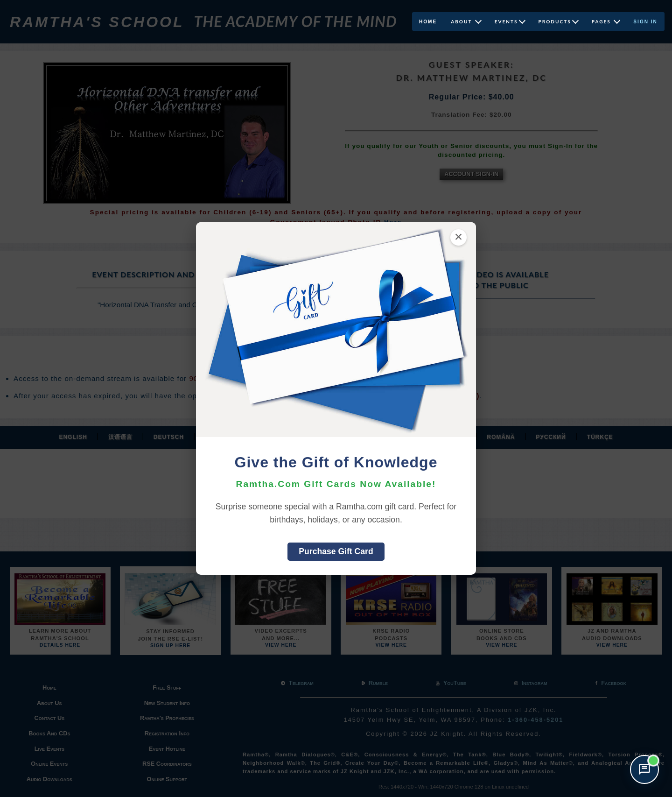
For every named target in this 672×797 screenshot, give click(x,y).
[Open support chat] (644, 769)
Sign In (645, 22)
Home (428, 22)
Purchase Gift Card (336, 551)
